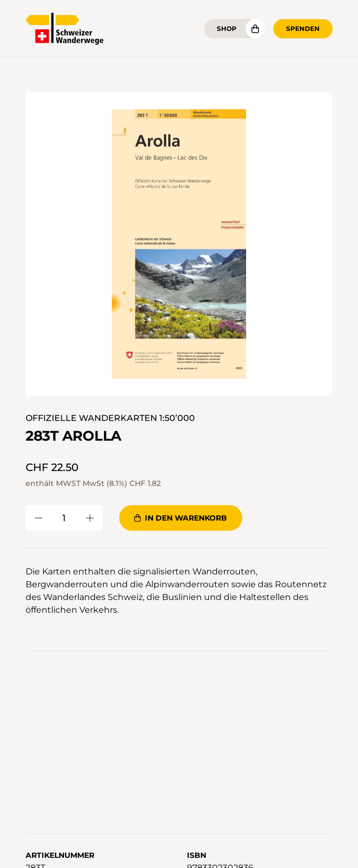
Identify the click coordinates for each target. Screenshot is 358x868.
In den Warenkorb (181, 518)
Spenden (303, 29)
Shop (227, 29)
